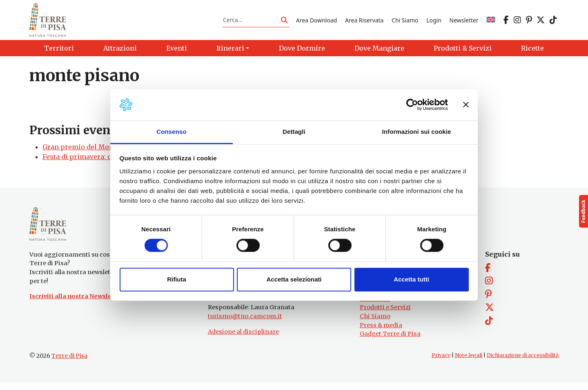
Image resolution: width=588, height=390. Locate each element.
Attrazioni (375, 306)
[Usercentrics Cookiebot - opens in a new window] (412, 105)
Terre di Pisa (69, 363)
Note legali (469, 363)
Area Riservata (364, 22)
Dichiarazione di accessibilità (523, 363)
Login (434, 22)
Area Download (316, 22)
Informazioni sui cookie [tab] (417, 132)
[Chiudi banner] (466, 105)
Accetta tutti (411, 279)
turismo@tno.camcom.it (245, 324)
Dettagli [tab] (294, 132)
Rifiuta (177, 279)
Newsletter (464, 22)
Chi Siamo (405, 22)
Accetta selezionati (294, 279)
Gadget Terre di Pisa (390, 341)
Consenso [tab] (171, 132)
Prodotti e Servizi (385, 315)
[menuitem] (491, 22)
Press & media (381, 332)
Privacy (441, 363)
